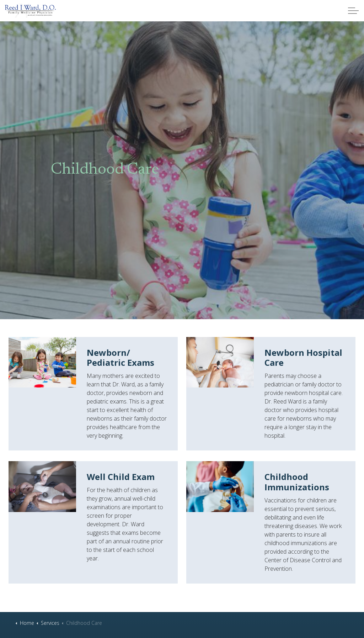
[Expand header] (353, 11)
